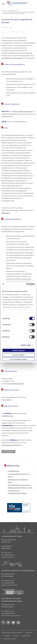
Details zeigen (26, 345)
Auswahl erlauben (18, 355)
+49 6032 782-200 (9, 581)
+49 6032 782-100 (9, 611)
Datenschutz (29, 633)
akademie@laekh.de (12, 585)
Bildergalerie (6, 213)
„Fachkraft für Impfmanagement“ (13, 58)
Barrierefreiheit (26, 636)
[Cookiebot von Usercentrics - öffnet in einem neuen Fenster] (26, 284)
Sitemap (16, 636)
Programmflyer (6, 400)
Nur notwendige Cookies (19, 359)
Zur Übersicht (8, 451)
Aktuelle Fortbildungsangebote (22, 112)
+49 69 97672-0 (8, 553)
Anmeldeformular (7, 416)
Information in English (10, 639)
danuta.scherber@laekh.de (15, 384)
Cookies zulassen (19, 350)
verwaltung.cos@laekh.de (13, 616)
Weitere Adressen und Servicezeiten (12, 633)
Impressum (7, 636)
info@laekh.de (10, 557)
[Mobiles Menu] (3, 4)
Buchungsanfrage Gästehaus (11, 445)
